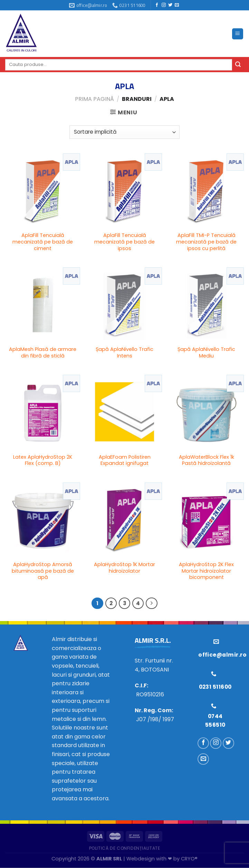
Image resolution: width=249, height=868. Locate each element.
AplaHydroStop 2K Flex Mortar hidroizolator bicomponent (206, 571)
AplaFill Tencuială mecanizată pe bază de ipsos (124, 242)
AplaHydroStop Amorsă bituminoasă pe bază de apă (43, 571)
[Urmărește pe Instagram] (164, 5)
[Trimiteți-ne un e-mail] (177, 5)
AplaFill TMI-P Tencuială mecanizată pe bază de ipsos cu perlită (206, 242)
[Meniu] (238, 34)
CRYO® (189, 859)
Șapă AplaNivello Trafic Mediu (206, 352)
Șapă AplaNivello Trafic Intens (124, 352)
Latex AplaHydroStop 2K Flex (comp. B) (43, 460)
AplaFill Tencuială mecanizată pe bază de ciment (43, 242)
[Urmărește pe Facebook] (157, 5)
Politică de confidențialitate (125, 848)
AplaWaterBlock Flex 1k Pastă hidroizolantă (207, 460)
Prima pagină (94, 99)
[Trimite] (238, 65)
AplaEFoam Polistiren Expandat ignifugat (125, 460)
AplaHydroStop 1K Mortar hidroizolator (124, 568)
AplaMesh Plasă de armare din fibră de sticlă (43, 352)
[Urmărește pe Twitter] (170, 5)
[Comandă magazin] (124, 132)
